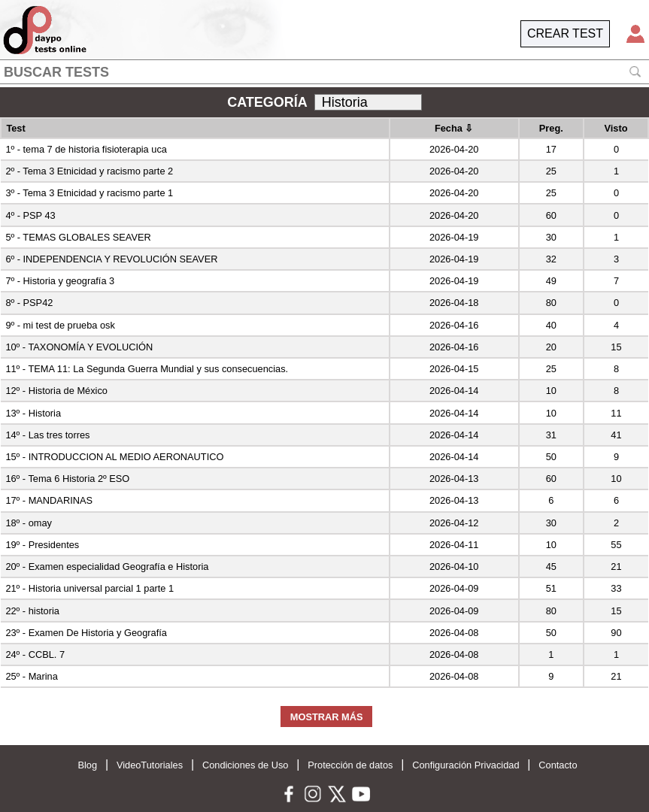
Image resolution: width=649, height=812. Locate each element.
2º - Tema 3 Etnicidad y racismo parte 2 (89, 171)
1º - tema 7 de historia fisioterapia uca (86, 149)
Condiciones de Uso (246, 765)
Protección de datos (350, 765)
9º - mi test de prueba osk (60, 325)
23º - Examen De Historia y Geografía (86, 633)
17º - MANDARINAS (49, 500)
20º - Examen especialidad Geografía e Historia (107, 567)
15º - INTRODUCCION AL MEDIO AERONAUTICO (114, 457)
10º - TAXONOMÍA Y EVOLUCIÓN (79, 347)
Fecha (454, 128)
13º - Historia (33, 413)
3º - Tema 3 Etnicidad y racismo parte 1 (89, 193)
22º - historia (32, 611)
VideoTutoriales (150, 765)
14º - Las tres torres (47, 435)
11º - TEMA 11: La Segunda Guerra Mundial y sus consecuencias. (147, 369)
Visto (616, 128)
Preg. (551, 128)
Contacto (558, 765)
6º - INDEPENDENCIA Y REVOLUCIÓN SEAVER (111, 259)
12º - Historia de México (56, 391)
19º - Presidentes (42, 545)
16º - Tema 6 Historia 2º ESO (67, 479)
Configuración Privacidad (466, 765)
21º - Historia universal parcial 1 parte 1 (89, 588)
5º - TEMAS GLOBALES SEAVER (78, 237)
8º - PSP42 (29, 303)
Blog (87, 765)
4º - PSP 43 (30, 215)
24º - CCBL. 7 (35, 654)
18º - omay (29, 523)
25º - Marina (31, 676)
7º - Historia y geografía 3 (60, 281)
